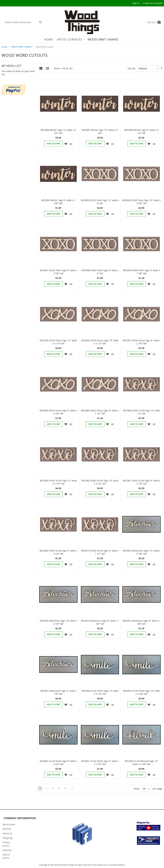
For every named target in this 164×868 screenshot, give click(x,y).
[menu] (82, 39)
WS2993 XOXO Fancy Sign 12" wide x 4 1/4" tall (58, 342)
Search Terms (6, 856)
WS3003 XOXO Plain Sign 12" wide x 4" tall (100, 202)
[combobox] (20, 22)
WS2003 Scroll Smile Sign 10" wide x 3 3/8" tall (141, 692)
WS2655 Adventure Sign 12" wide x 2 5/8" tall (141, 552)
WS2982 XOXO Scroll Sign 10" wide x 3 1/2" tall (100, 482)
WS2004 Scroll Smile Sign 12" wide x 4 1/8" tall (100, 692)
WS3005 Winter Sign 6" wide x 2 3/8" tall (58, 202)
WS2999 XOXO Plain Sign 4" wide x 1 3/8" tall (141, 272)
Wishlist (7, 829)
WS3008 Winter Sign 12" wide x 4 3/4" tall (58, 131)
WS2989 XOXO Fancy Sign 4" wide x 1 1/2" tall (100, 412)
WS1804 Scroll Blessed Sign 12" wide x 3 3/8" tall (141, 763)
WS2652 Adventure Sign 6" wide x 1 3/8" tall (141, 622)
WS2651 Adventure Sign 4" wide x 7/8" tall (58, 692)
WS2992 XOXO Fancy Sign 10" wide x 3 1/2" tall (100, 342)
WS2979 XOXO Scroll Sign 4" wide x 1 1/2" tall (100, 552)
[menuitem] (49, 39)
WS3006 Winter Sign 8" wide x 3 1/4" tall (141, 131)
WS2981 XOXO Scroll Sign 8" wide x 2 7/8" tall (141, 482)
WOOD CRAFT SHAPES (22, 47)
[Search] (40, 22)
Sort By (131, 68)
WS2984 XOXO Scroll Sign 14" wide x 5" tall (141, 412)
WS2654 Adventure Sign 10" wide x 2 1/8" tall (58, 622)
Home (5, 47)
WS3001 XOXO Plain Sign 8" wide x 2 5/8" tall (58, 272)
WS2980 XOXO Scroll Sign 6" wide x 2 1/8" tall (58, 552)
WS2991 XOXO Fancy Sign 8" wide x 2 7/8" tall (141, 342)
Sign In (136, 3)
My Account (9, 824)
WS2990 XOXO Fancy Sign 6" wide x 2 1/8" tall (58, 412)
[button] (66, 143)
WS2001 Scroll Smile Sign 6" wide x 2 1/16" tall (100, 763)
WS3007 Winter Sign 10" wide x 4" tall (100, 131)
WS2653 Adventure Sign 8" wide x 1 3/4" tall (100, 622)
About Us (7, 833)
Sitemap (7, 850)
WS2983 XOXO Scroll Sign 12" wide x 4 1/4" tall (58, 482)
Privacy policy (6, 844)
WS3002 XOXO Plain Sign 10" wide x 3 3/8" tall (141, 202)
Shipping (7, 838)
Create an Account (153, 3)
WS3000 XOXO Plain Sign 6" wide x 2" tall (100, 272)
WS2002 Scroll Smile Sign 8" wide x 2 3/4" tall (58, 763)
